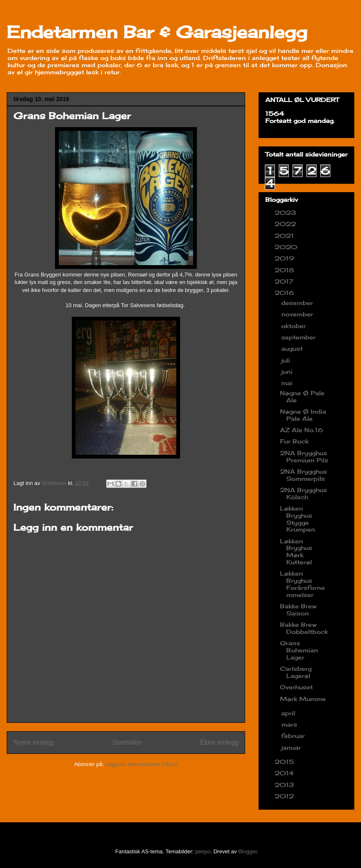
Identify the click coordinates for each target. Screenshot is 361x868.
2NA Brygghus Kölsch (303, 493)
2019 (285, 258)
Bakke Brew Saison (298, 610)
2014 (285, 773)
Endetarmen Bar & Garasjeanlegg (157, 32)
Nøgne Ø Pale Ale (302, 396)
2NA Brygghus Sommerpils (303, 475)
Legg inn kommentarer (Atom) (142, 764)
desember (298, 303)
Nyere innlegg (34, 742)
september (300, 337)
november (298, 314)
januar (292, 747)
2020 (287, 247)
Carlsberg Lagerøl (296, 672)
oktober (295, 326)
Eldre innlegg (219, 742)
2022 (286, 224)
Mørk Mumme (303, 699)
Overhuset (296, 687)
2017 (285, 281)
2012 (285, 796)
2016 (285, 293)
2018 (285, 270)
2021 (285, 236)
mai (288, 383)
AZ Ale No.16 (302, 430)
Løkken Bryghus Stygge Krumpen (298, 519)
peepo (203, 851)
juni (288, 371)
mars (290, 724)
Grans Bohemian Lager (299, 650)
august (293, 348)
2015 (285, 762)
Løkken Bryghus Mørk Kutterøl (296, 551)
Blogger (248, 851)
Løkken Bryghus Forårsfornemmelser (302, 584)
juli (287, 360)
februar (294, 736)
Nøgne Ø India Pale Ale (303, 415)
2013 (285, 785)
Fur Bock (294, 441)
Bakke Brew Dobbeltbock (304, 628)
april (289, 713)
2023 (286, 212)
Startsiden (127, 742)
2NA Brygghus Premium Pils (304, 456)
